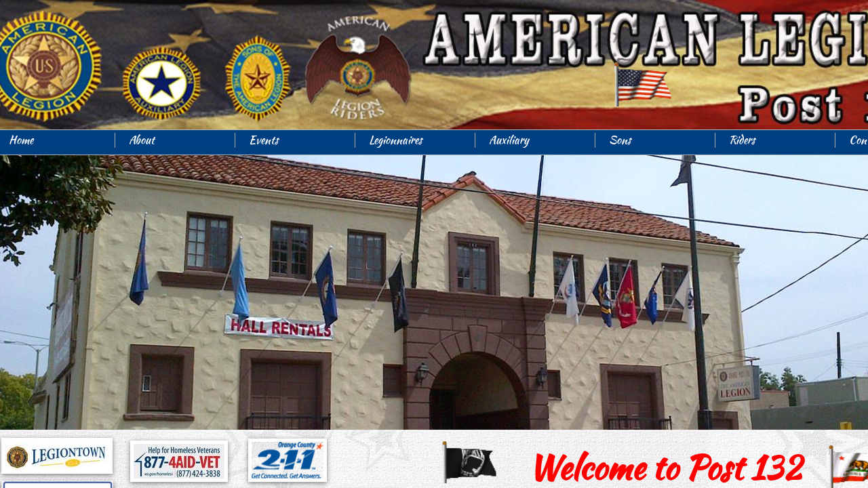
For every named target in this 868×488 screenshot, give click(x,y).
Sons (620, 140)
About (142, 140)
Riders (742, 140)
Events (264, 140)
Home (21, 140)
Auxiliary (509, 140)
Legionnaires (396, 140)
